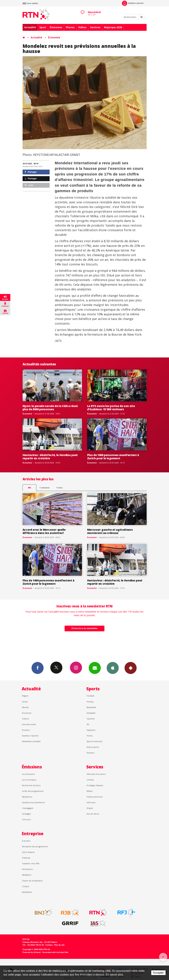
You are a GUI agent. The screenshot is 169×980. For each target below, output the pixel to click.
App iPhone (113, 668)
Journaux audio (29, 724)
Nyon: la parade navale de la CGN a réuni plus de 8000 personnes (50, 408)
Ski (88, 724)
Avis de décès (93, 814)
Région (25, 696)
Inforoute (91, 802)
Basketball (91, 707)
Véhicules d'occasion (96, 774)
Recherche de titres (31, 785)
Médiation (27, 875)
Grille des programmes (33, 791)
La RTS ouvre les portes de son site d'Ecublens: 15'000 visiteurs (111, 408)
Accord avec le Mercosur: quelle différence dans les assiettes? (44, 531)
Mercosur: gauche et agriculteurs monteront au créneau (110, 531)
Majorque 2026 (113, 27)
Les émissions (28, 774)
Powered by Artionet (32, 952)
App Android (131, 668)
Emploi (90, 808)
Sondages (26, 814)
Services (95, 27)
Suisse (25, 702)
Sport (43, 27)
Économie (54, 37)
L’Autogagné (28, 808)
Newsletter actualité (31, 741)
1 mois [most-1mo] (59, 488)
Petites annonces (95, 797)
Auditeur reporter (30, 736)
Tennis (90, 736)
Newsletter (27, 892)
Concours (26, 819)
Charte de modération (32, 881)
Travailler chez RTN (31, 863)
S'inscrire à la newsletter (85, 628)
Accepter (158, 973)
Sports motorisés (94, 741)
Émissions (56, 27)
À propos (26, 841)
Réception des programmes (35, 846)
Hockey (90, 702)
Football (90, 696)
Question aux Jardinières (33, 802)
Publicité (26, 858)
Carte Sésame (28, 852)
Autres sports (93, 747)
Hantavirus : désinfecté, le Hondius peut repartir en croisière (50, 457)
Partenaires (27, 869)
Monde (25, 707)
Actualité (30, 27)
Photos (70, 27)
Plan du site (59, 945)
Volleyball (91, 713)
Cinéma (90, 780)
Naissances (27, 797)
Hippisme (91, 730)
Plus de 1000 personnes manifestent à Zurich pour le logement (113, 457)
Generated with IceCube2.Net (55, 952)
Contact (26, 886)
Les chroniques (29, 780)
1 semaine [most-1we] (44, 488)
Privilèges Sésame (95, 785)
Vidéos (82, 27)
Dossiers (26, 730)
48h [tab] (29, 488)
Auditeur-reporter (133, 3)
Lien (29, 185)
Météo (90, 791)
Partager (31, 172)
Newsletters (95, 668)
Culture (25, 719)
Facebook (38, 668)
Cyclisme (91, 719)
